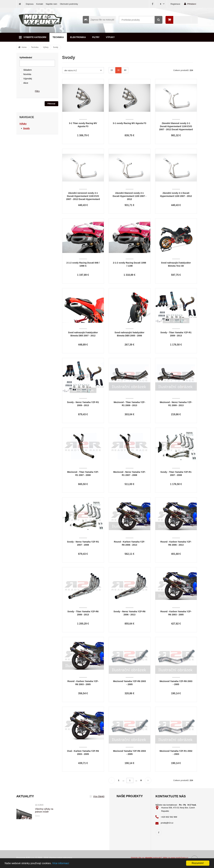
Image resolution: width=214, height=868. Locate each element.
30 (118, 70)
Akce (26, 83)
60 (125, 70)
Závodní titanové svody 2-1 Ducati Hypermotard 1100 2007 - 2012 (129, 196)
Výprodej (28, 79)
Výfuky (110, 37)
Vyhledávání (26, 58)
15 (112, 70)
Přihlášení (190, 4)
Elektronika (78, 37)
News (38, 816)
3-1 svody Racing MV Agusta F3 (130, 123)
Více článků (97, 796)
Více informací (61, 863)
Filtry (96, 37)
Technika (58, 37)
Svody (56, 47)
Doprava (30, 4)
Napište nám (52, 4)
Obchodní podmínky (69, 4)
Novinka (27, 74)
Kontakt (40, 4)
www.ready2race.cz (180, 858)
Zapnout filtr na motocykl (98, 20)
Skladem (28, 70)
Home (24, 47)
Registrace (175, 4)
